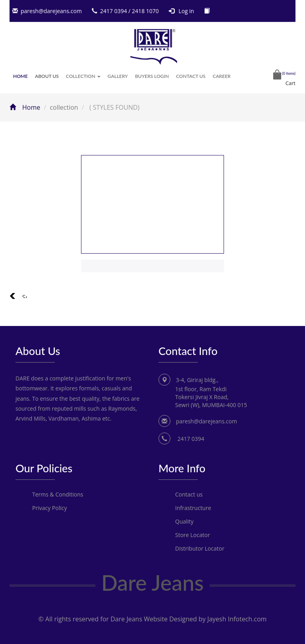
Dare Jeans (152, 583)
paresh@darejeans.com (51, 11)
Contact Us (191, 76)
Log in (186, 11)
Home (20, 76)
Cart (291, 83)
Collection (83, 76)
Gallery (118, 76)
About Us (47, 76)
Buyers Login (152, 76)
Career (221, 76)
